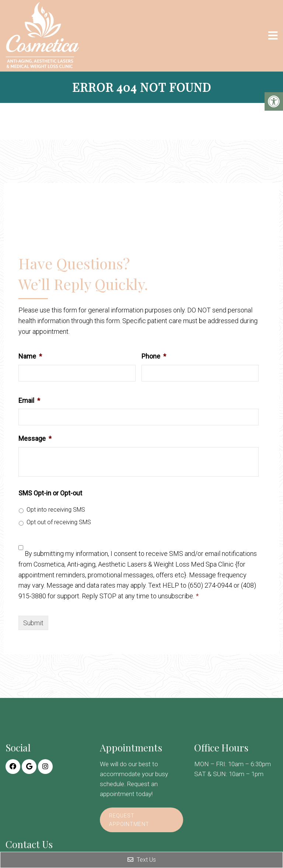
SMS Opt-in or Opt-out (50, 493)
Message (35, 438)
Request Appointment (129, 820)
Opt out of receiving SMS (59, 522)
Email (29, 400)
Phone (154, 356)
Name (30, 356)
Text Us (142, 860)
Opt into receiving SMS (56, 510)
